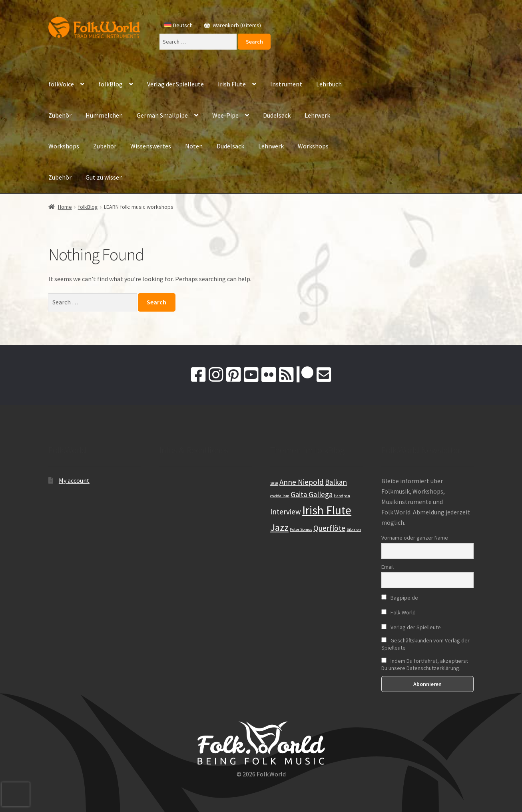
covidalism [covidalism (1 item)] (280, 496)
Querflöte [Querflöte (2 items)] (329, 528)
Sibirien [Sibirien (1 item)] (354, 529)
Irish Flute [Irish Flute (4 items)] (327, 510)
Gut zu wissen (104, 177)
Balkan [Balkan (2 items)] (336, 482)
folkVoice (61, 84)
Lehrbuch (329, 84)
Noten (194, 146)
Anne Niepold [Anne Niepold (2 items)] (302, 482)
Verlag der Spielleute (175, 84)
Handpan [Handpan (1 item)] (342, 496)
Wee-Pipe (225, 115)
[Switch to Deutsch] (179, 25)
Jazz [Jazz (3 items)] (279, 527)
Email (388, 567)
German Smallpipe (162, 115)
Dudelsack (277, 115)
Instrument (286, 84)
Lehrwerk (317, 115)
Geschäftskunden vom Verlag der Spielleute (425, 644)
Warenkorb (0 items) (236, 25)
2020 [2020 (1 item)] (274, 483)
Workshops (64, 146)
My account (74, 480)
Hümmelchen (104, 115)
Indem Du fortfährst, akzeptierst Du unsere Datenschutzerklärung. (425, 664)
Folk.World (398, 612)
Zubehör (60, 115)
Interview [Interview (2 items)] (286, 512)
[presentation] (16, 794)
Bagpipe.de (400, 598)
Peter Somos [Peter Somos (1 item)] (301, 529)
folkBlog (111, 84)
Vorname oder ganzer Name (415, 538)
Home (65, 207)
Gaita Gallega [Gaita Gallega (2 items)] (312, 494)
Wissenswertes (151, 146)
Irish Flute (232, 84)
